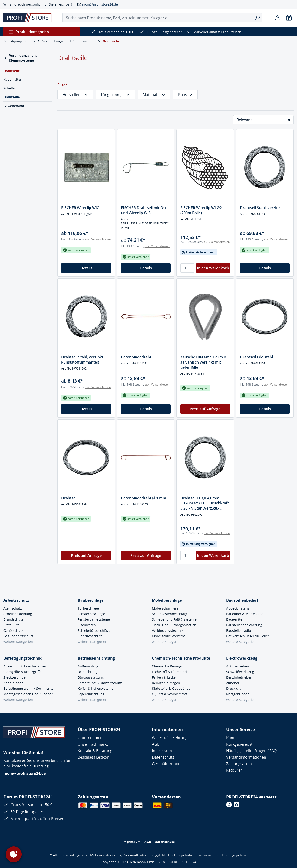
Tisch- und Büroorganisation (174, 625)
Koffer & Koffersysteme (95, 688)
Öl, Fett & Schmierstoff (169, 694)
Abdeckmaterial (238, 608)
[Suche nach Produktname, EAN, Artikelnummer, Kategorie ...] (158, 18)
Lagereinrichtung (91, 694)
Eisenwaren (87, 625)
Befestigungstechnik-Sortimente (28, 688)
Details (86, 268)
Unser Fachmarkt (93, 744)
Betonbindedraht (136, 357)
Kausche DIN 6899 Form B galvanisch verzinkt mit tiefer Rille (203, 362)
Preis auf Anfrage (205, 409)
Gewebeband (14, 106)
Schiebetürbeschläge (94, 630)
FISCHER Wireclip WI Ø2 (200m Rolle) (201, 210)
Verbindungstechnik (168, 630)
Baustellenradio (239, 630)
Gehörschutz (13, 630)
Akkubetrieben (238, 666)
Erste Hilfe (11, 625)
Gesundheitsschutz (18, 636)
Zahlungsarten (239, 764)
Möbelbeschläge (167, 600)
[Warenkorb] (289, 18)
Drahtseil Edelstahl (256, 357)
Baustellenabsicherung (244, 625)
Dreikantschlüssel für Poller (248, 636)
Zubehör (233, 683)
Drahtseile (12, 97)
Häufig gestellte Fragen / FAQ (251, 751)
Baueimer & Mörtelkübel (245, 614)
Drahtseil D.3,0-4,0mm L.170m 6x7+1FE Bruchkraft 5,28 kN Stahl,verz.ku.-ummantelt (205, 503)
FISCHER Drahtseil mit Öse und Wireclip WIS (144, 210)
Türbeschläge (88, 608)
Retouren (234, 770)
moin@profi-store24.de (100, 4)
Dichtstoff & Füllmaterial (171, 672)
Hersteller (75, 95)
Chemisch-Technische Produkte (181, 658)
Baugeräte (234, 619)
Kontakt (233, 738)
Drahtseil (69, 498)
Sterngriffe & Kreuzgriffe (22, 672)
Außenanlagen (89, 666)
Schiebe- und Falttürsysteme (174, 619)
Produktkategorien (29, 32)
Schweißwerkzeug (240, 672)
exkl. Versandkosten (98, 239)
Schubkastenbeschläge (170, 614)
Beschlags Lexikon (94, 757)
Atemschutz (13, 608)
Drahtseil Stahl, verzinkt (261, 208)
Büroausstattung (91, 677)
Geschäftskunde (166, 764)
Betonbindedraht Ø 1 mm (144, 498)
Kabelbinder (13, 683)
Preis (185, 95)
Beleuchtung (88, 672)
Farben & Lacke (164, 677)
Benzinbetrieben (239, 677)
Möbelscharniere (165, 608)
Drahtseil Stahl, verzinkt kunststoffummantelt (82, 360)
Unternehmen (90, 738)
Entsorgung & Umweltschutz (100, 683)
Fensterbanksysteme (94, 619)
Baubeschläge (91, 600)
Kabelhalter (13, 79)
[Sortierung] (263, 120)
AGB (156, 744)
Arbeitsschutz (16, 600)
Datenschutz (163, 757)
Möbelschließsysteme (169, 636)
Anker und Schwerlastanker (25, 666)
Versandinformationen (246, 757)
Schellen (10, 88)
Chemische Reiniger (168, 666)
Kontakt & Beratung (95, 751)
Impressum (162, 751)
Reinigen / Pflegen (166, 683)
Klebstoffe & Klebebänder (172, 688)
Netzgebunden (238, 694)
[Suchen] (257, 18)
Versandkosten (136, 855)
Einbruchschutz (90, 636)
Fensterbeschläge (91, 614)
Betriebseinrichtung (96, 658)
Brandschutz (13, 619)
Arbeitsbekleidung (18, 614)
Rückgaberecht (239, 744)
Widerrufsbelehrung (170, 738)
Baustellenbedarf (242, 600)
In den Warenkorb (213, 268)
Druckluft (233, 688)
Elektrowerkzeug (242, 658)
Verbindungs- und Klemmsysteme (21, 58)
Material (154, 95)
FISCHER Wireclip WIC (80, 208)
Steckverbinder (15, 677)
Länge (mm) (115, 95)
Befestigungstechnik (23, 658)
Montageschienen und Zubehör (28, 694)
